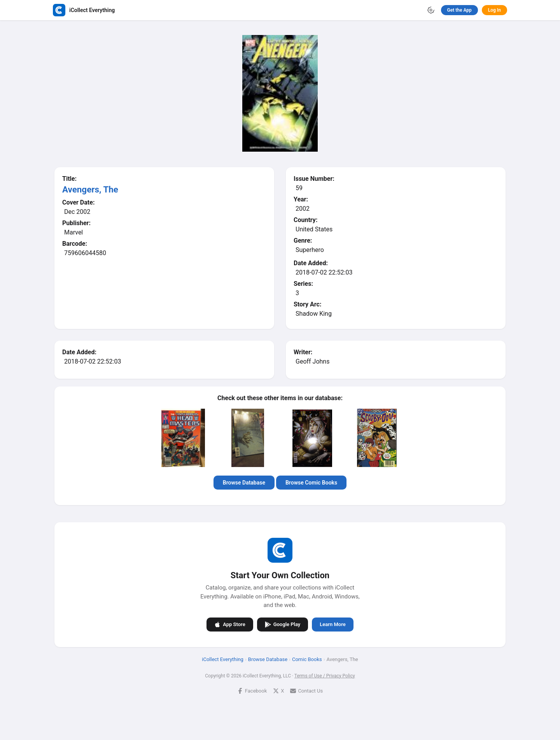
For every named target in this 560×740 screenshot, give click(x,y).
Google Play (283, 625)
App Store (230, 625)
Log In (494, 10)
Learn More (332, 624)
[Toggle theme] (431, 10)
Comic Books (307, 659)
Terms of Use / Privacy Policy (325, 676)
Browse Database (244, 483)
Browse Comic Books (311, 483)
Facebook (252, 691)
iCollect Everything (223, 659)
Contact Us (306, 691)
